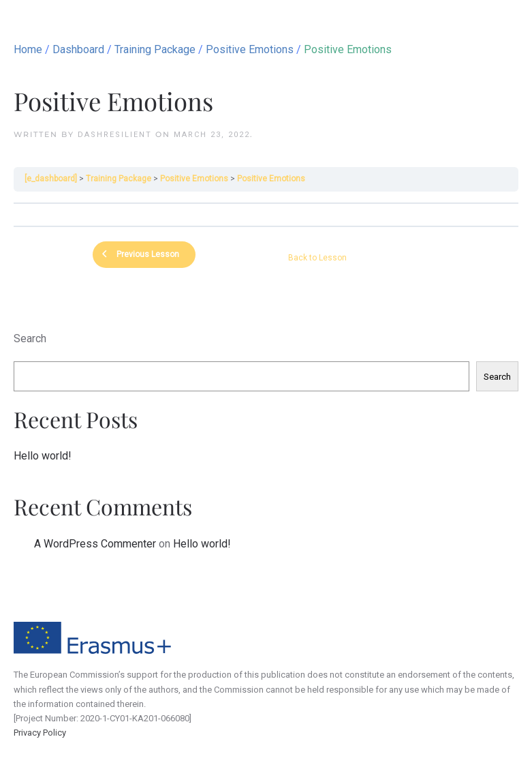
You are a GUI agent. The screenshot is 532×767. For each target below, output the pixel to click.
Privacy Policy (40, 733)
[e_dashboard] (51, 179)
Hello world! (43, 456)
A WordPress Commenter (95, 544)
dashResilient (115, 135)
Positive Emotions (194, 179)
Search (30, 339)
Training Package (119, 179)
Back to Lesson (317, 258)
